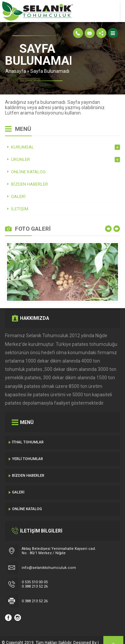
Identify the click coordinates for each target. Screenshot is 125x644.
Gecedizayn (13, 637)
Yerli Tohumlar (27, 447)
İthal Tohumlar (28, 430)
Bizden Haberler (28, 464)
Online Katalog (27, 497)
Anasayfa (41, 59)
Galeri (18, 480)
